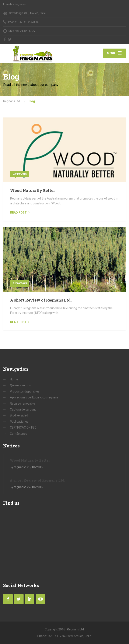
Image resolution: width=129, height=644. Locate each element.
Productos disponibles (25, 391)
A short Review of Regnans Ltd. (41, 300)
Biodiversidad (19, 415)
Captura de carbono (23, 409)
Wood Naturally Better (33, 190)
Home (14, 379)
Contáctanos (19, 434)
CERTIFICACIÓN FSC (23, 427)
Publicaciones (19, 422)
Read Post (18, 212)
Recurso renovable (22, 404)
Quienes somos (20, 385)
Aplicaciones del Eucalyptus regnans (34, 397)
